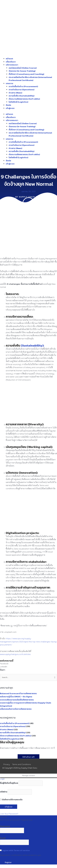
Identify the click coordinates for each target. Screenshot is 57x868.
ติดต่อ (8, 105)
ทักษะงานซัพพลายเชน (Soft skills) (24, 99)
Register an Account (9, 823)
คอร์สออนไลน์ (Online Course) (23, 68)
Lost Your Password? (9, 814)
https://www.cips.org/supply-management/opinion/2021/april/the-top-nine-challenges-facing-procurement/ (28, 642)
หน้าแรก (9, 59)
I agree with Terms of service (16, 850)
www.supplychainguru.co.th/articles (15, 654)
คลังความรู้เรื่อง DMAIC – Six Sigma (16, 697)
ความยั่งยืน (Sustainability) (22, 96)
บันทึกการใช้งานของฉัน (11, 800)
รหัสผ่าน (4, 792)
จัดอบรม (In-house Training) (22, 71)
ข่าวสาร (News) (15, 93)
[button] (28, 664)
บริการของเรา (12, 65)
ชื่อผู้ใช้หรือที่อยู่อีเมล (9, 783)
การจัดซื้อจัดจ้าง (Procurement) (23, 86)
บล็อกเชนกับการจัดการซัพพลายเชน (16, 709)
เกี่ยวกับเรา (11, 62)
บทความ (9, 83)
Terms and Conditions (22, 764)
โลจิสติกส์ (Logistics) (18, 102)
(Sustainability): (32, 345)
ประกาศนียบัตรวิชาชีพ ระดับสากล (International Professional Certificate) (30, 79)
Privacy (7, 764)
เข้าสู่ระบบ (10, 108)
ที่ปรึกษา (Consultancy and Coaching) (26, 74)
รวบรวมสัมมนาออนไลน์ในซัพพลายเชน (17, 700)
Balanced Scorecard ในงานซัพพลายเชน (18, 693)
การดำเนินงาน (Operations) (22, 90)
